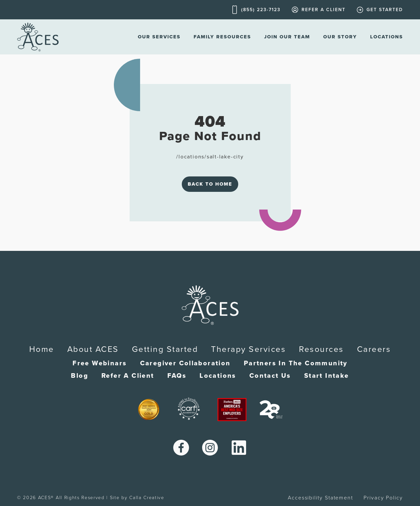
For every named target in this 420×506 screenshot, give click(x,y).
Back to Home (210, 184)
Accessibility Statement (320, 498)
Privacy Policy (383, 498)
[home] (38, 37)
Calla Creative (147, 498)
